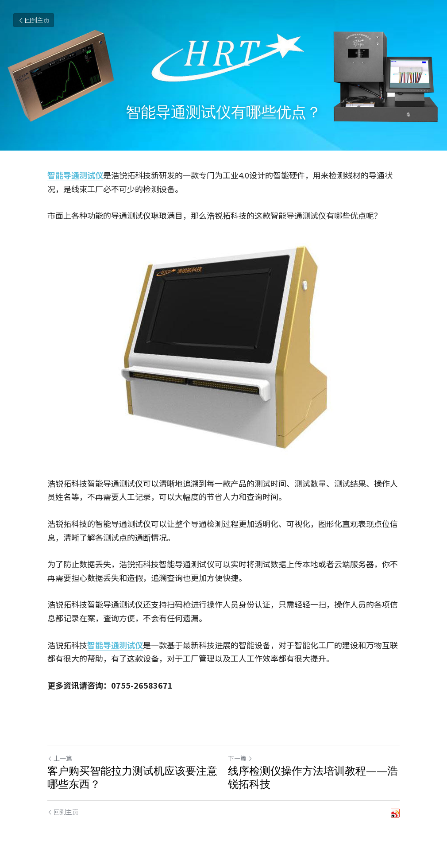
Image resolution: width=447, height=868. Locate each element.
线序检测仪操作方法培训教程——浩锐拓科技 (313, 777)
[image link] (223, 349)
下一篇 (240, 758)
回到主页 (34, 20)
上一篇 (60, 758)
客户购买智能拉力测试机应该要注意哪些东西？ (132, 777)
